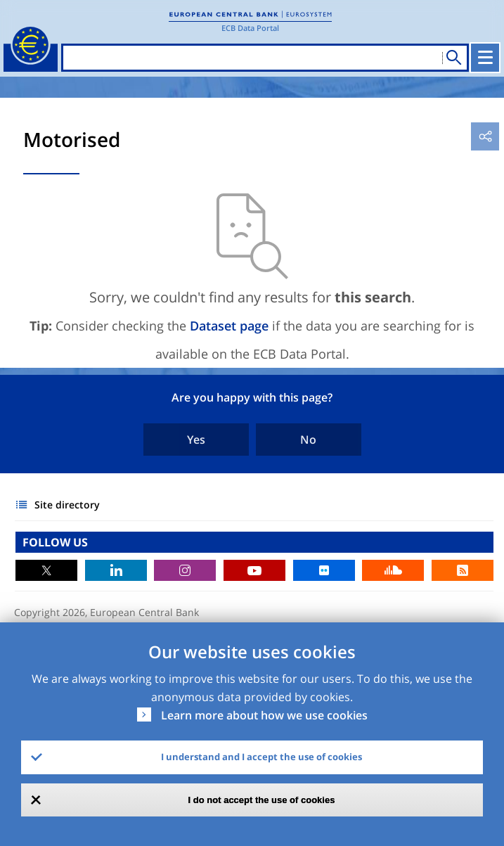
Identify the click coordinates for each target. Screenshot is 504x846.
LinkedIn (116, 570)
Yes (196, 440)
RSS (463, 570)
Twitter (46, 570)
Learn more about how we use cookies (264, 715)
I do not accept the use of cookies (262, 800)
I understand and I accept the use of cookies (261, 757)
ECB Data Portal (250, 28)
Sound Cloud (393, 570)
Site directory (67, 505)
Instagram (185, 570)
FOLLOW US (55, 542)
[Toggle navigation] (485, 58)
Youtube (254, 570)
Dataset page (229, 326)
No (308, 440)
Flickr (324, 570)
